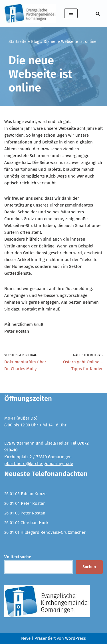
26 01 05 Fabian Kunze (25, 494)
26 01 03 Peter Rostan (25, 513)
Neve (26, 638)
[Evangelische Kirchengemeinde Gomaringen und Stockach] (30, 13)
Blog (35, 42)
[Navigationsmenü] (71, 13)
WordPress (75, 638)
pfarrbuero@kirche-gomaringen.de (39, 464)
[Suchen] (98, 13)
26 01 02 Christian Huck (26, 523)
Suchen (89, 567)
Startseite (18, 42)
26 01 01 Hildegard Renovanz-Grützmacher (45, 532)
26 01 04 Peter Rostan (25, 503)
